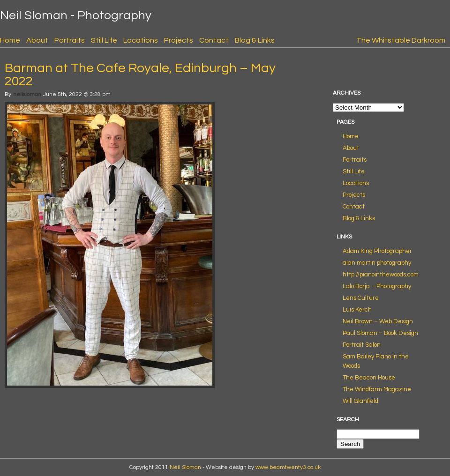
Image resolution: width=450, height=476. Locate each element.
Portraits (70, 40)
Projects (179, 40)
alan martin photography (377, 263)
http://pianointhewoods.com (381, 275)
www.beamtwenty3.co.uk (288, 467)
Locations (141, 40)
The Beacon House (369, 378)
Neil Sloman (185, 467)
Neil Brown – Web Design (378, 321)
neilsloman (27, 94)
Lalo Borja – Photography (377, 286)
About (37, 40)
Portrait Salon (362, 345)
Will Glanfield (360, 401)
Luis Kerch (357, 310)
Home (10, 40)
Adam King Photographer (377, 251)
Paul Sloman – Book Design (380, 333)
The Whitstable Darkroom (401, 40)
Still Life (104, 40)
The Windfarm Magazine (377, 389)
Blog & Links (255, 40)
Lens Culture (361, 298)
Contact (214, 40)
